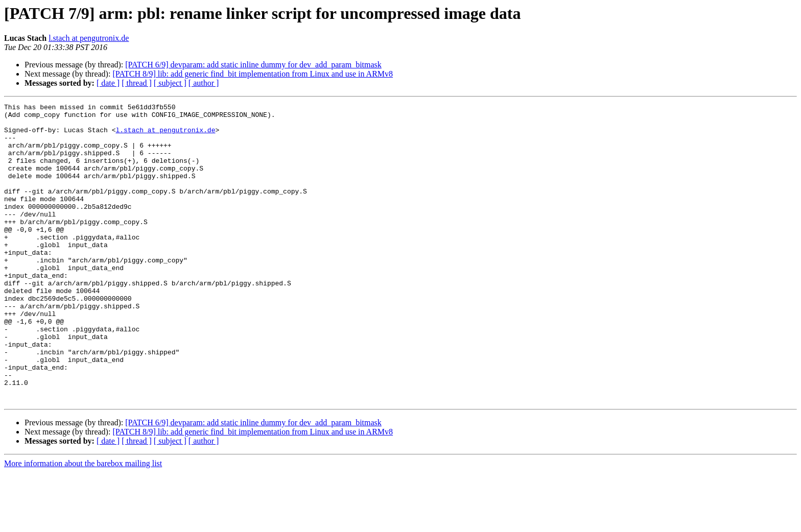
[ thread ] (137, 83)
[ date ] (108, 83)
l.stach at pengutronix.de (89, 38)
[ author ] (204, 83)
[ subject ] (170, 83)
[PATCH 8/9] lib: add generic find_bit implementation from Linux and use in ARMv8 (253, 74)
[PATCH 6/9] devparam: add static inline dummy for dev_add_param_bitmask (253, 65)
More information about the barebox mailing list (83, 523)
